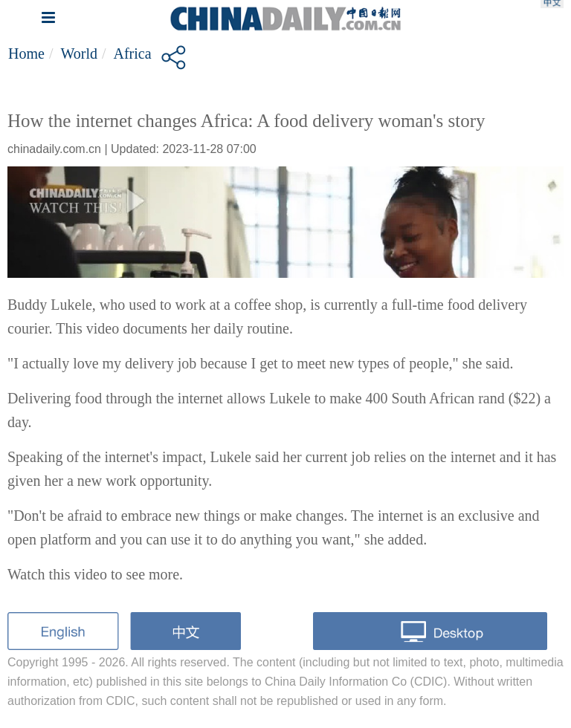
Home (26, 53)
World (79, 53)
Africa (133, 53)
